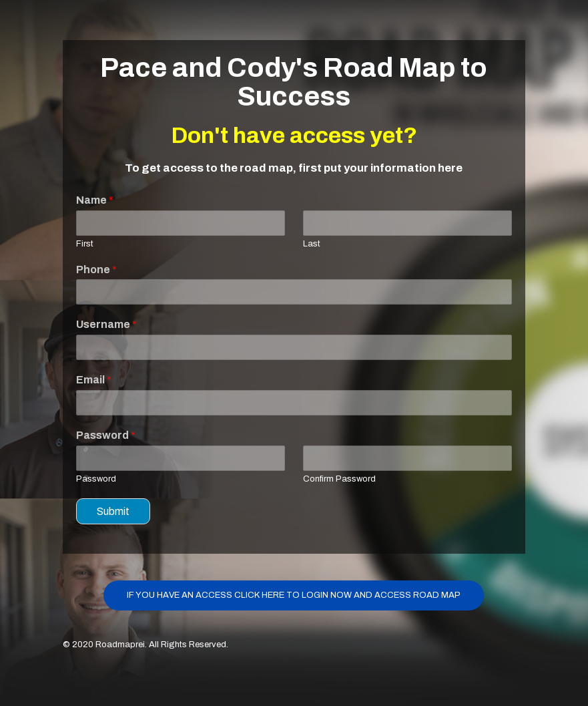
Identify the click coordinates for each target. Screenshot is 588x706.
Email (94, 380)
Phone (96, 270)
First (85, 244)
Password (106, 435)
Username (106, 324)
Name (95, 200)
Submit (113, 511)
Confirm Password (339, 479)
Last (312, 244)
